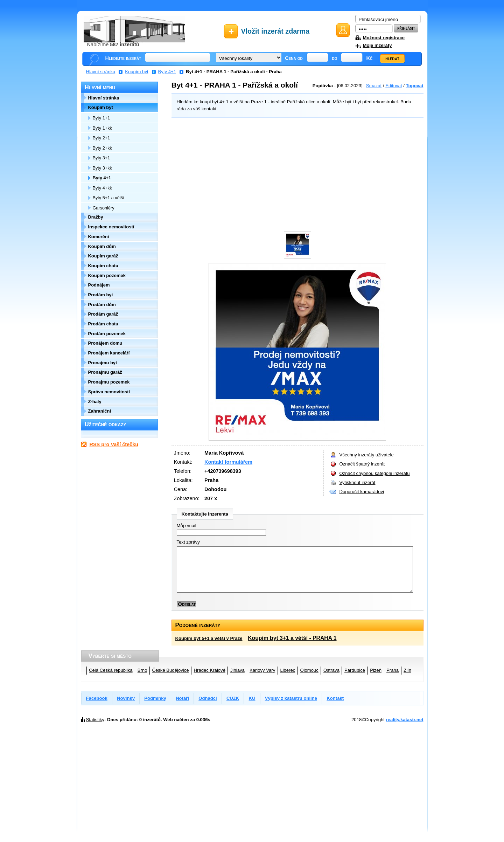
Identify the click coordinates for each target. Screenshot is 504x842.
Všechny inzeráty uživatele (367, 455)
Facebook (97, 698)
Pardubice (355, 670)
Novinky (126, 698)
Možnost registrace (384, 38)
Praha (393, 670)
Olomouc (309, 670)
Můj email (187, 526)
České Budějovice (171, 670)
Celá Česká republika (111, 670)
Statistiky (95, 720)
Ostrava (331, 670)
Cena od (294, 58)
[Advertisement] (296, 174)
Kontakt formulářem (228, 462)
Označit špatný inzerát (362, 464)
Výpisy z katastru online (291, 698)
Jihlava (237, 670)
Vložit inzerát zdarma (275, 31)
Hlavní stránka (101, 72)
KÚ (252, 698)
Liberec (288, 670)
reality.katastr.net (405, 720)
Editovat (394, 86)
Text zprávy (188, 542)
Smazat (374, 86)
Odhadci (208, 698)
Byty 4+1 (167, 72)
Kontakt (335, 698)
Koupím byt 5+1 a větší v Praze (209, 638)
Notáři (182, 698)
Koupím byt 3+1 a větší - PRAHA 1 (292, 638)
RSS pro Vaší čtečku (114, 444)
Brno (142, 670)
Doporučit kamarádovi (362, 492)
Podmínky (155, 698)
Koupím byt (136, 72)
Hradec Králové (210, 670)
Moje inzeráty (377, 45)
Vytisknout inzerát (358, 482)
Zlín (407, 670)
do (334, 58)
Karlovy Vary (262, 670)
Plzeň (376, 670)
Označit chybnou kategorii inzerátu (375, 473)
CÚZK (233, 698)
